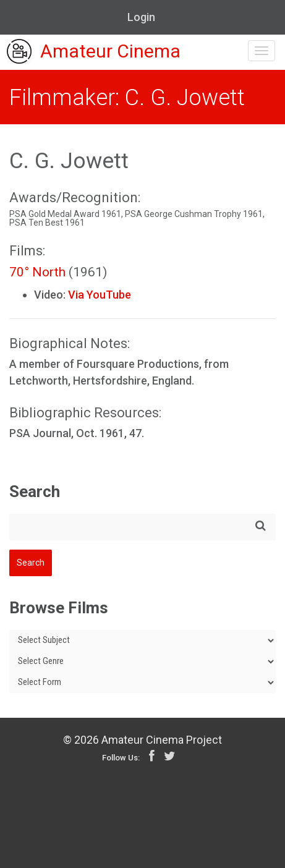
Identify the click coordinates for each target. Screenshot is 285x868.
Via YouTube (100, 295)
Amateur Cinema (94, 53)
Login (141, 17)
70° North (37, 272)
